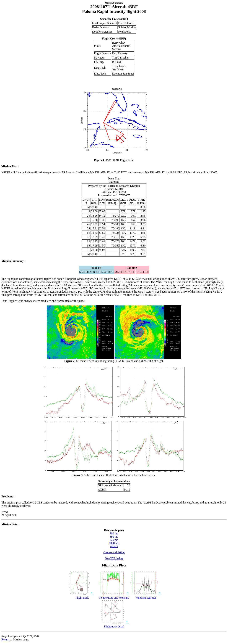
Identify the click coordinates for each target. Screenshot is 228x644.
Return (5, 639)
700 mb (114, 533)
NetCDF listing (114, 558)
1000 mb (114, 543)
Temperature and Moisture (114, 596)
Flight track (82, 596)
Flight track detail (114, 625)
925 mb (114, 540)
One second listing (114, 552)
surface (114, 546)
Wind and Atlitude (146, 596)
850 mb (114, 537)
